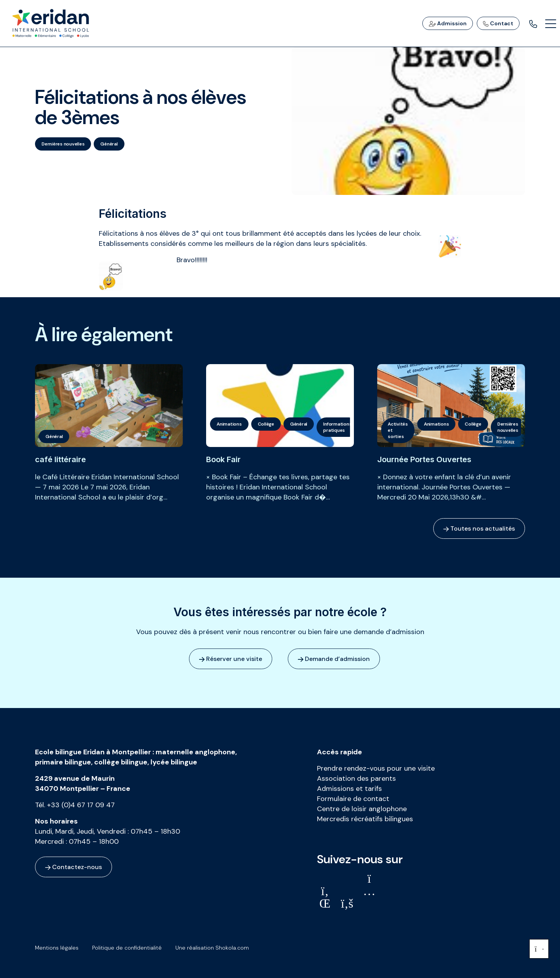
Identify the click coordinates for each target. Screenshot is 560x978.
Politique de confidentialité (127, 948)
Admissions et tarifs (349, 789)
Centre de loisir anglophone (362, 809)
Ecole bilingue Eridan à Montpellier (93, 752)
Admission (448, 23)
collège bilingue (121, 762)
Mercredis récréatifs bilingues (365, 819)
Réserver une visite (231, 659)
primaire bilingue (63, 762)
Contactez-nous (73, 867)
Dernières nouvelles (63, 144)
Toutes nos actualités (479, 528)
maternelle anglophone (195, 752)
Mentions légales (57, 948)
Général (109, 144)
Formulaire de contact (353, 799)
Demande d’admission (334, 659)
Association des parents (356, 778)
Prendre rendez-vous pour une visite (376, 768)
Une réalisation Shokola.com (212, 948)
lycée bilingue (174, 762)
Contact (498, 23)
